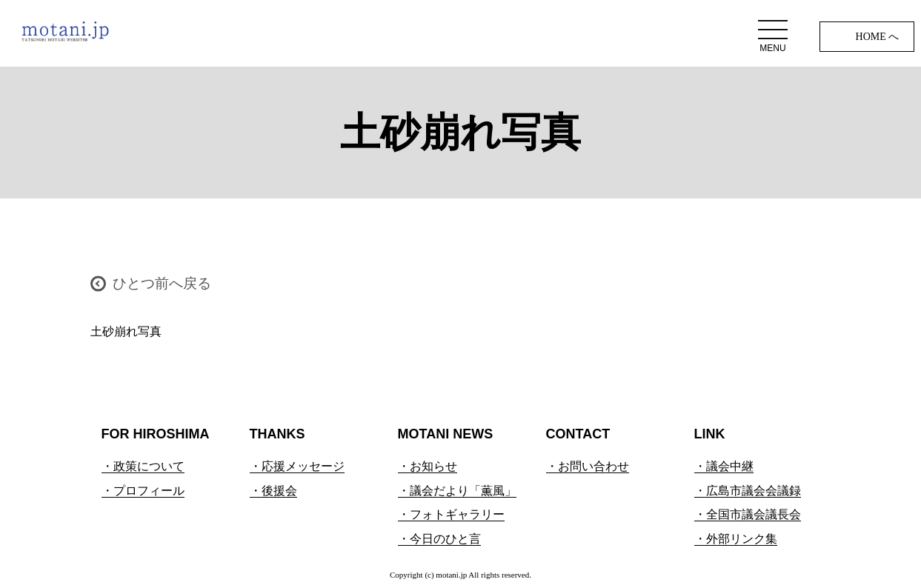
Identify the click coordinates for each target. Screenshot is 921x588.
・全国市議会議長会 (748, 514)
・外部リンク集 (736, 539)
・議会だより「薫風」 (457, 491)
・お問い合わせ (588, 466)
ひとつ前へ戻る (162, 283)
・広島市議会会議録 (748, 491)
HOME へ (878, 37)
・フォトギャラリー (451, 514)
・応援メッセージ (297, 466)
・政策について (143, 466)
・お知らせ (428, 466)
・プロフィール (143, 491)
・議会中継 (724, 466)
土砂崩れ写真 (126, 331)
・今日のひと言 (439, 539)
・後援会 (273, 491)
